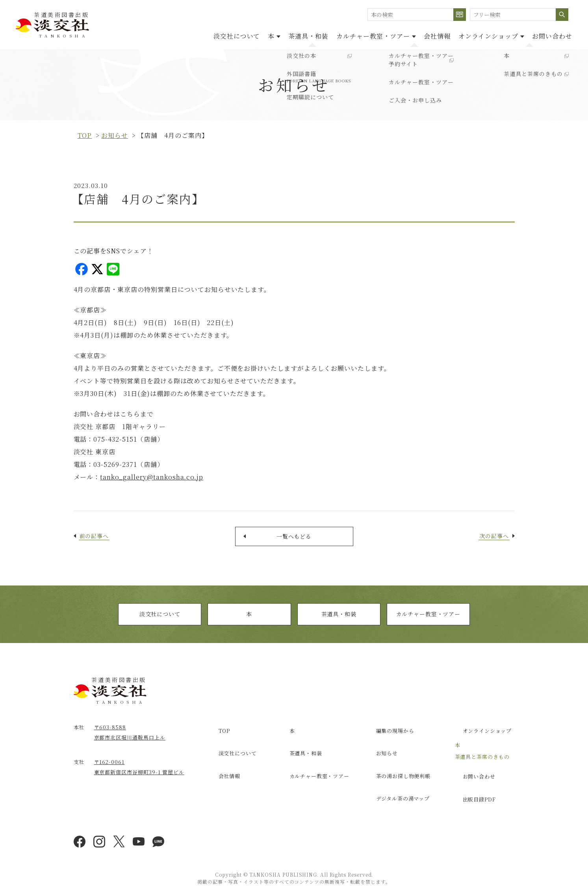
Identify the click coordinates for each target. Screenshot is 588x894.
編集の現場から (389, 736)
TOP (217, 736)
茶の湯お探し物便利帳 (398, 770)
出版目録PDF (473, 793)
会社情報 (417, 35)
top (85, 135)
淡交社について (186, 35)
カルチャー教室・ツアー (428, 621)
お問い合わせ (548, 35)
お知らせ (115, 135)
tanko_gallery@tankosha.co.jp (152, 477)
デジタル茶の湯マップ (397, 787)
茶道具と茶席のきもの (482, 759)
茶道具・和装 (273, 35)
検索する (460, 15)
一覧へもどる (294, 539)
